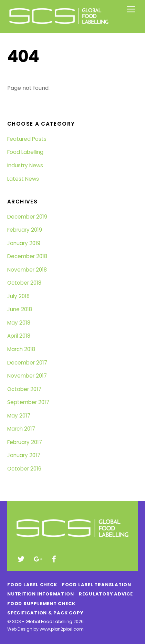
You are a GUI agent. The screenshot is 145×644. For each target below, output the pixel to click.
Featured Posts (27, 139)
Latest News (23, 179)
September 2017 (28, 402)
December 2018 (27, 256)
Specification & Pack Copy (45, 613)
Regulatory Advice (106, 594)
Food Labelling (25, 152)
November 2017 (27, 376)
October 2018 (24, 283)
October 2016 (24, 469)
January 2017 (24, 455)
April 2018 (19, 336)
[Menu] (131, 9)
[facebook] (54, 558)
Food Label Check (32, 585)
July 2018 (18, 296)
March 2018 (21, 349)
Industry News (25, 165)
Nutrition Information (40, 594)
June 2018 (20, 309)
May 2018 (19, 323)
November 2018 (27, 270)
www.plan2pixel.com (62, 629)
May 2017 (19, 416)
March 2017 (21, 429)
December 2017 (27, 363)
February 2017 (25, 442)
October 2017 (24, 389)
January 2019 (24, 243)
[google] (38, 558)
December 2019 (27, 217)
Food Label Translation (97, 585)
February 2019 (25, 230)
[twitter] (21, 558)
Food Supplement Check (41, 604)
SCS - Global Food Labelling (42, 621)
